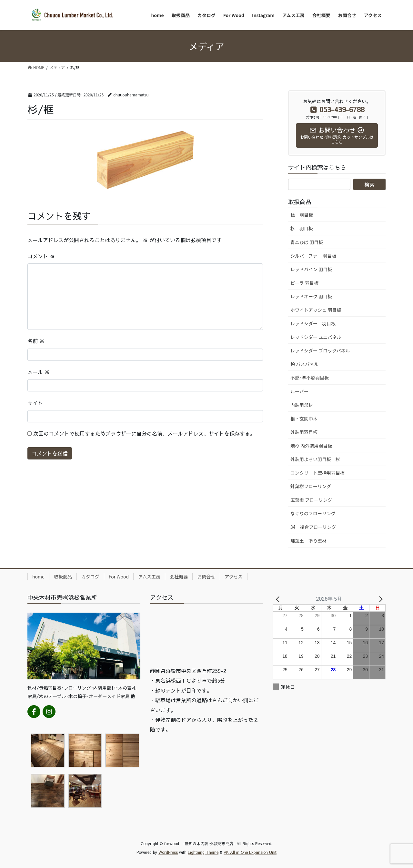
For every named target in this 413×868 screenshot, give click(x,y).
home (38, 577)
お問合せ (206, 577)
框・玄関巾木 (304, 419)
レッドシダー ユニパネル (316, 337)
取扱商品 (63, 577)
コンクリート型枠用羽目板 (317, 473)
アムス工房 (149, 577)
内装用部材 (302, 405)
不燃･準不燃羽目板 (310, 378)
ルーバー (299, 391)
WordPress (168, 852)
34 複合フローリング (313, 527)
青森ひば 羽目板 (307, 242)
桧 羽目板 (302, 215)
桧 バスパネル (304, 364)
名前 (36, 341)
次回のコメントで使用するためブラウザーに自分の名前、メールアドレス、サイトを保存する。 (144, 433)
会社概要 (179, 577)
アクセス (233, 577)
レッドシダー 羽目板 (313, 323)
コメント (41, 256)
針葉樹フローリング (311, 486)
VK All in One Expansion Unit (250, 852)
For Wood (119, 577)
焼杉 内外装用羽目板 (311, 446)
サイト (35, 403)
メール (39, 372)
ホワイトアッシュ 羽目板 (316, 310)
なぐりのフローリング (313, 513)
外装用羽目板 (304, 432)
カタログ (90, 577)
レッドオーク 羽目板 (311, 296)
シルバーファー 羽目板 (313, 256)
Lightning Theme (203, 852)
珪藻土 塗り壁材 (308, 541)
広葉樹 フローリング (311, 500)
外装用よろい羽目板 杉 (315, 459)
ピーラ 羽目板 (304, 283)
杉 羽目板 (302, 228)
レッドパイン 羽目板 (311, 269)
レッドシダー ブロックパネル (320, 350)
